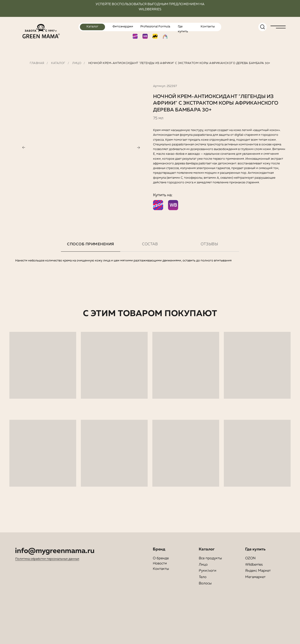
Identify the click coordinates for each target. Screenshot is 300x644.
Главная (37, 63)
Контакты (208, 27)
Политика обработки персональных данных (47, 559)
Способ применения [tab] (91, 244)
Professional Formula (155, 27)
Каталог (92, 27)
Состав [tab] (150, 244)
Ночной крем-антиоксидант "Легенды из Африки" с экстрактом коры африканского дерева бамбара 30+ (179, 63)
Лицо (77, 63)
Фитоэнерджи (123, 27)
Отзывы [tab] (209, 244)
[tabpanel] (150, 284)
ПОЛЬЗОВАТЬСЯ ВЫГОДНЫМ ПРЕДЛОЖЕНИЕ (157, 4)
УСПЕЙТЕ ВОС (107, 4)
